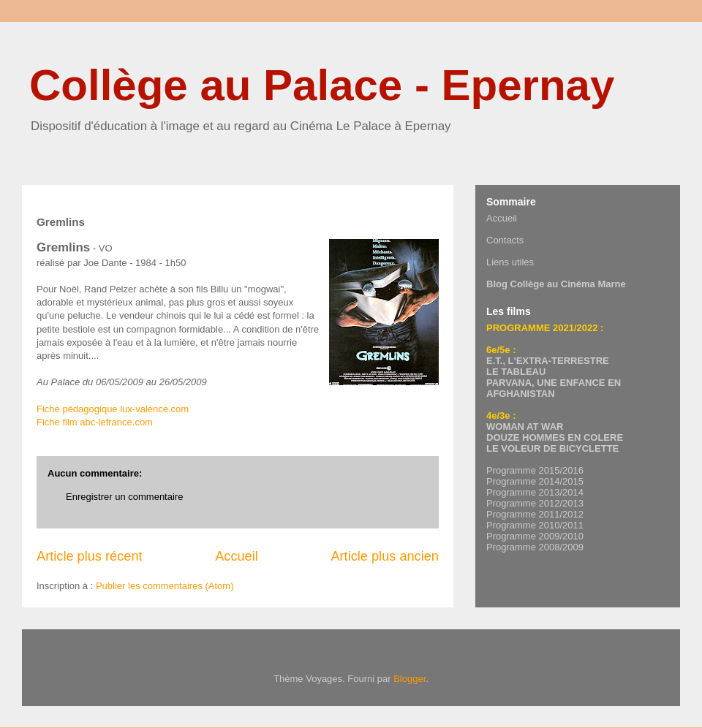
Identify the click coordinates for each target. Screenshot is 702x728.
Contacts (505, 240)
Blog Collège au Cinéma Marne (556, 284)
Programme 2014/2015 (535, 481)
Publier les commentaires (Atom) (165, 586)
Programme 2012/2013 (535, 503)
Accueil (237, 556)
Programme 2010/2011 (535, 525)
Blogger (409, 679)
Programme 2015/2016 (535, 470)
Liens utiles (510, 262)
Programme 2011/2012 (535, 514)
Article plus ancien (385, 556)
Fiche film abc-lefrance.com (95, 422)
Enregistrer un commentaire (124, 497)
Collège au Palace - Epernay (322, 85)
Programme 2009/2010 (535, 536)
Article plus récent (90, 556)
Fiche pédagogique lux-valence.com (113, 409)
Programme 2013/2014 (535, 492)
